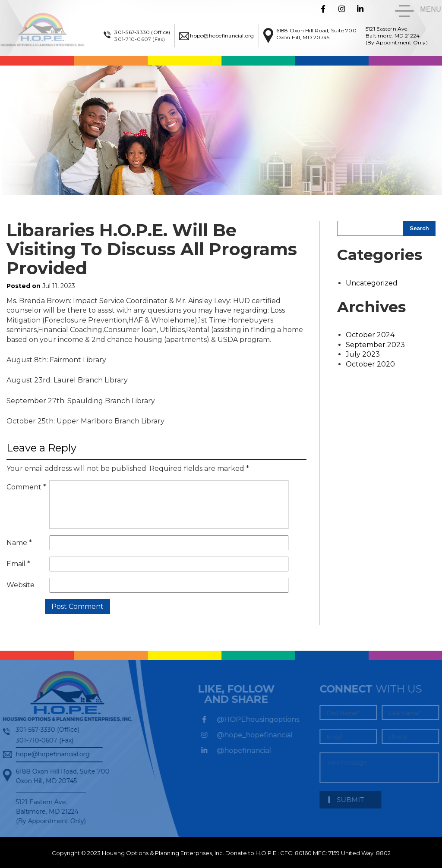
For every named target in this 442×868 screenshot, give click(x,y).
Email (18, 562)
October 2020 (370, 364)
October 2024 (370, 335)
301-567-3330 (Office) (145, 32)
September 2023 (375, 345)
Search (419, 228)
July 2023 (363, 354)
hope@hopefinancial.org (224, 36)
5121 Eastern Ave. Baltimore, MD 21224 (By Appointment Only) (399, 36)
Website (21, 584)
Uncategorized (372, 283)
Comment (26, 487)
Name (19, 541)
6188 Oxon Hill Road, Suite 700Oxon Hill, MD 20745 (319, 34)
